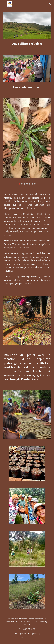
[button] (3, 4)
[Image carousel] (27, 141)
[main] (27, 44)
